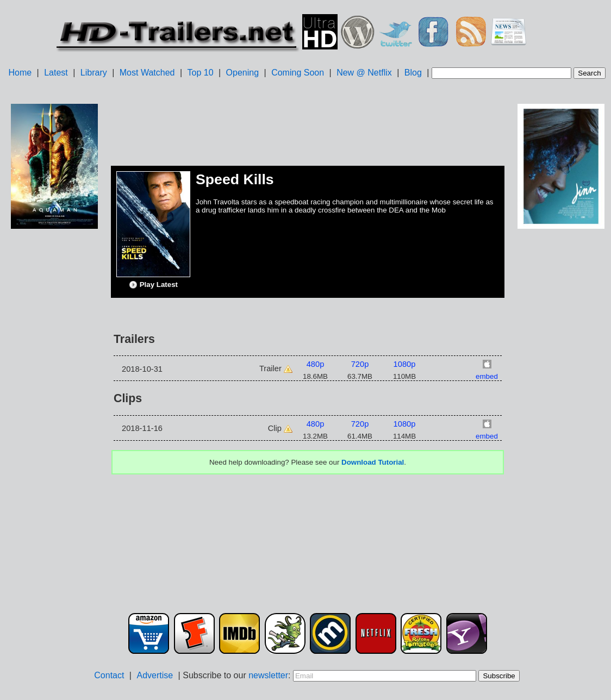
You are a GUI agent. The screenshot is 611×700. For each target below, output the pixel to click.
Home (20, 73)
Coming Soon (298, 73)
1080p (405, 364)
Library (94, 73)
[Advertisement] (54, 403)
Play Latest (153, 285)
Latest (56, 73)
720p (360, 364)
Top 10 (201, 73)
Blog (413, 73)
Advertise (155, 675)
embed (487, 376)
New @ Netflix (364, 73)
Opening (243, 73)
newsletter (268, 675)
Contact (109, 675)
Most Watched (147, 73)
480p (316, 364)
